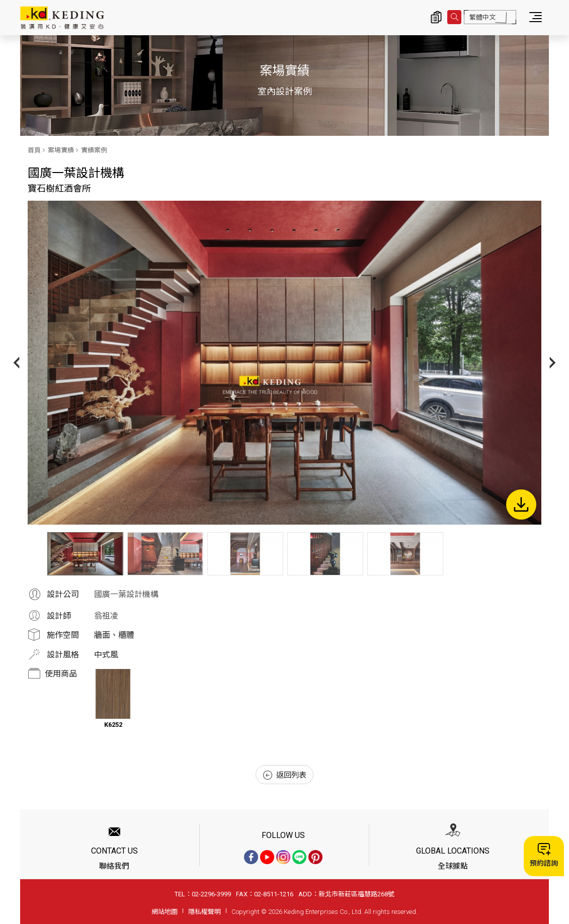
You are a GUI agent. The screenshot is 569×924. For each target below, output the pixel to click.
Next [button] (553, 362)
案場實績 (61, 150)
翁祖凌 (106, 616)
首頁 (34, 150)
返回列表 (285, 775)
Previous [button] (16, 362)
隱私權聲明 (205, 912)
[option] (284, 363)
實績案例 (94, 150)
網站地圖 (165, 912)
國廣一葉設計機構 (126, 594)
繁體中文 (482, 17)
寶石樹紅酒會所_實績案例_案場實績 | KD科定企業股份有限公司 (62, 18)
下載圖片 (521, 505)
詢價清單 (436, 17)
